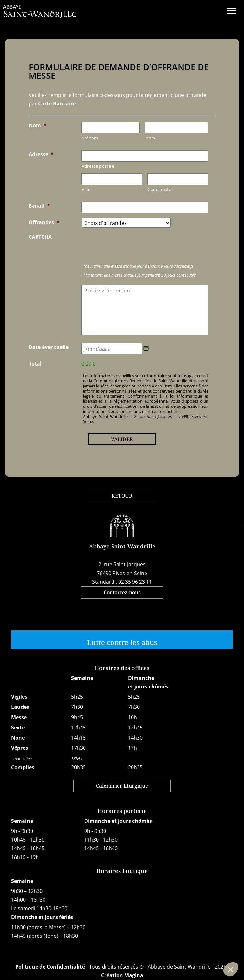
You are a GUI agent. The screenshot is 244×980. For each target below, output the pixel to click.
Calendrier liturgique (122, 786)
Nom (37, 125)
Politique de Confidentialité (50, 967)
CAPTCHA (40, 237)
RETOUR (122, 496)
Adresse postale (98, 166)
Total (35, 364)
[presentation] (130, 245)
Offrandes (44, 222)
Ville (86, 189)
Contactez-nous (122, 592)
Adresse (41, 154)
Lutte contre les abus (122, 642)
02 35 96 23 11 (135, 582)
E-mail (39, 206)
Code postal (160, 189)
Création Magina (122, 975)
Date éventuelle (49, 347)
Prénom (90, 138)
